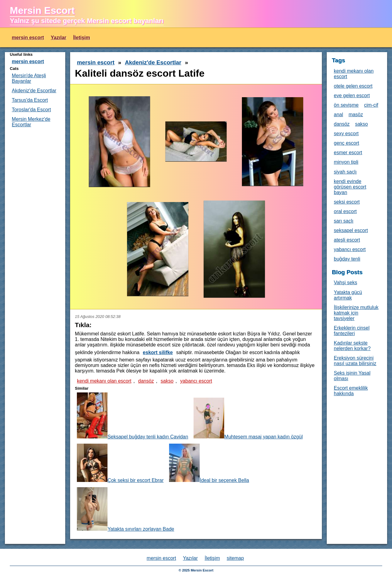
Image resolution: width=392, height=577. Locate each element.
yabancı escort (196, 381)
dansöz (146, 381)
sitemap (235, 558)
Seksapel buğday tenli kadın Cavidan (132, 416)
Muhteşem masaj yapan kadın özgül (248, 418)
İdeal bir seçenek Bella (209, 463)
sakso (167, 381)
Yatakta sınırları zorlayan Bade (126, 509)
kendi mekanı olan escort (104, 381)
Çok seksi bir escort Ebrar (120, 463)
